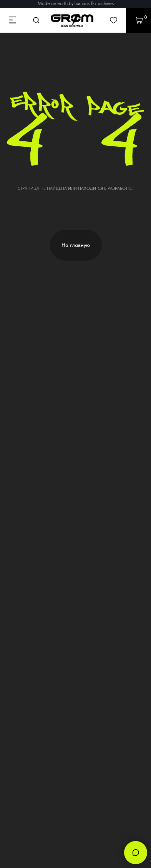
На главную (76, 245)
